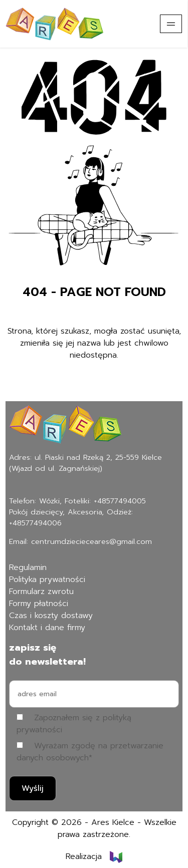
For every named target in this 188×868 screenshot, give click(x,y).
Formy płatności (39, 604)
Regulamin (28, 567)
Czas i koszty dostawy (51, 616)
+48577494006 (35, 523)
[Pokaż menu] (171, 24)
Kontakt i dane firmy (47, 628)
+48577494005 (120, 501)
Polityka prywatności (47, 580)
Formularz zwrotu (41, 592)
